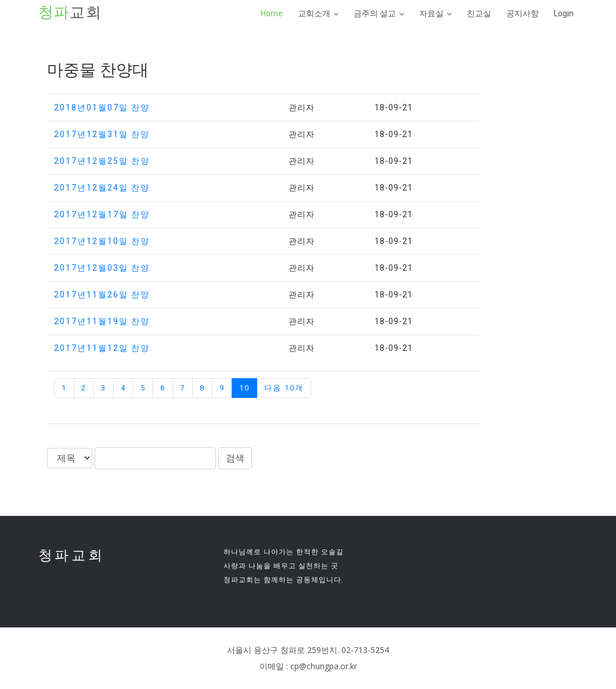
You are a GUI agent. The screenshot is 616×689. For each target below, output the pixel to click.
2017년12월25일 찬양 (102, 161)
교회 (70, 13)
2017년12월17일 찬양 (102, 214)
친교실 (479, 13)
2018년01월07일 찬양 (102, 107)
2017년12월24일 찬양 (102, 188)
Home (272, 13)
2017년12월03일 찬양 (102, 268)
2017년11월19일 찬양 (102, 321)
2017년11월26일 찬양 (102, 295)
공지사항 (523, 13)
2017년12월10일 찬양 (102, 241)
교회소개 (314, 13)
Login (564, 13)
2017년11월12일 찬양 (102, 348)
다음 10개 (284, 388)
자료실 (431, 13)
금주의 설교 (375, 13)
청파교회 (72, 555)
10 (244, 388)
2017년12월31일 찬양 (102, 134)
